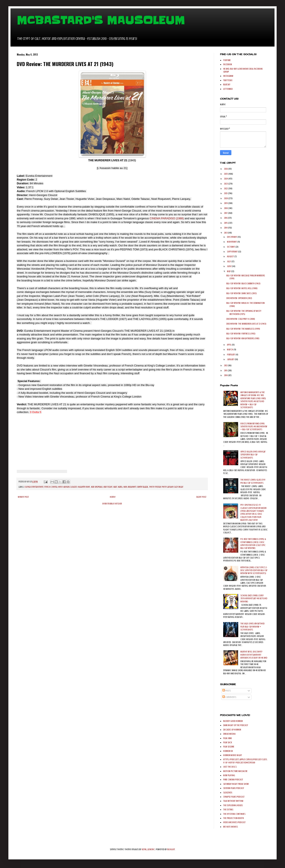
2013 (226, 233)
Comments (229, 697)
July (229, 261)
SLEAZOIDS (228, 793)
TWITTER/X (228, 80)
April (229, 345)
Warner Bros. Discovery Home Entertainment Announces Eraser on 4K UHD (254, 655)
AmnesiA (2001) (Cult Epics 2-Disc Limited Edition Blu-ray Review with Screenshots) (254, 570)
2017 (226, 213)
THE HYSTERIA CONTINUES (234, 814)
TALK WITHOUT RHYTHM (233, 801)
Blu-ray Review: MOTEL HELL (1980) (242, 288)
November (232, 242)
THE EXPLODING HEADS (233, 805)
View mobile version (112, 504)
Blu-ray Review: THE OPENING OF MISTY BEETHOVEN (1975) (244, 312)
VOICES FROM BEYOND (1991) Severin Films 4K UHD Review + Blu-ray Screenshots (254, 427)
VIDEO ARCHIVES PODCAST (234, 822)
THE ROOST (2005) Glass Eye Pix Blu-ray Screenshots (253, 481)
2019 (226, 203)
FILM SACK (228, 742)
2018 (226, 208)
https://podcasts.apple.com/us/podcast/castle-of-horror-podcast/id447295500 (245, 761)
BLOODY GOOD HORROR (233, 721)
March (230, 350)
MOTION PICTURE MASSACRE (235, 771)
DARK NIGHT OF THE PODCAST (236, 725)
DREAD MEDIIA (229, 734)
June (229, 266)
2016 (226, 218)
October (231, 247)
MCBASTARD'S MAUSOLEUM (101, 20)
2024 (226, 179)
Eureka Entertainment (34, 487)
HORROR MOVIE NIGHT (233, 755)
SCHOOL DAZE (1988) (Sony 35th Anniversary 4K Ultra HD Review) (254, 598)
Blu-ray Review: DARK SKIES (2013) (242, 293)
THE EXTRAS (228, 810)
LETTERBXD (228, 89)
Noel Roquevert (130, 487)
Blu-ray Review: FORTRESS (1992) (241, 334)
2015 (226, 223)
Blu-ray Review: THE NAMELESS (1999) (243, 329)
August (231, 256)
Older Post (201, 497)
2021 (226, 193)
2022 (226, 188)
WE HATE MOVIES (231, 827)
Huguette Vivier (84, 487)
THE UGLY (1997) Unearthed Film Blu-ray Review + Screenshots (252, 627)
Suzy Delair (179, 487)
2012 (226, 365)
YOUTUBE (227, 60)
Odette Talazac (143, 487)
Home (113, 497)
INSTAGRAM (228, 76)
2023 (226, 184)
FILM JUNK (227, 738)
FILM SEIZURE (229, 747)
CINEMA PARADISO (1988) (167, 218)
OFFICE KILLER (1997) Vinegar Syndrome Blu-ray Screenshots (253, 455)
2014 (226, 228)
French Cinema (51, 487)
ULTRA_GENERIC (148, 849)
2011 (226, 370)
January (231, 359)
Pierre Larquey (167, 487)
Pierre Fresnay (155, 487)
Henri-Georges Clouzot (67, 487)
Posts (227, 691)
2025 (226, 174)
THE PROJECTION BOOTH (234, 818)
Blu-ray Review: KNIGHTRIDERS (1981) (243, 338)
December (232, 237)
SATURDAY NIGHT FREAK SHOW (236, 784)
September (233, 252)
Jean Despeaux (97, 487)
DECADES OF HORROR (232, 730)
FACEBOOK (228, 64)
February (231, 355)
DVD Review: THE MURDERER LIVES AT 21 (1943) (246, 324)
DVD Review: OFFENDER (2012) (239, 298)
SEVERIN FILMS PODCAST (234, 788)
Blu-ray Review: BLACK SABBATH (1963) (243, 283)
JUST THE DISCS (230, 767)
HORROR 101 (228, 751)
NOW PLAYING (229, 775)
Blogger (171, 849)
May (229, 271)
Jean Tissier (108, 487)
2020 (226, 198)
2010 (226, 375)
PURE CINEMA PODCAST (233, 780)
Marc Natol (118, 487)
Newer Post (23, 497)
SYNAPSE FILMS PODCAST (234, 797)
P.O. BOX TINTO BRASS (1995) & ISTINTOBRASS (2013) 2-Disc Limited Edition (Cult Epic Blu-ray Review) (253, 544)
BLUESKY (227, 84)
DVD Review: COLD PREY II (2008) (241, 319)
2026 (226, 169)
